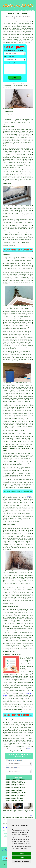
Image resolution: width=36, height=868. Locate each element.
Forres (29, 496)
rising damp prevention (10, 698)
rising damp (11, 617)
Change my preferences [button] (22, 861)
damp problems (14, 121)
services (11, 518)
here (29, 748)
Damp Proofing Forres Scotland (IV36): (14, 22)
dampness (26, 86)
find (7, 723)
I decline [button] (22, 857)
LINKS (18, 10)
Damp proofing (7, 496)
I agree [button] (22, 853)
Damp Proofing (6, 851)
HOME (15, 10)
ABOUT (22, 10)
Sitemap (4, 849)
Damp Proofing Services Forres (14, 751)
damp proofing (7, 39)
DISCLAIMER (31, 10)
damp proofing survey (26, 233)
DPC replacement (29, 647)
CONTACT (26, 10)
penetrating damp (8, 131)
